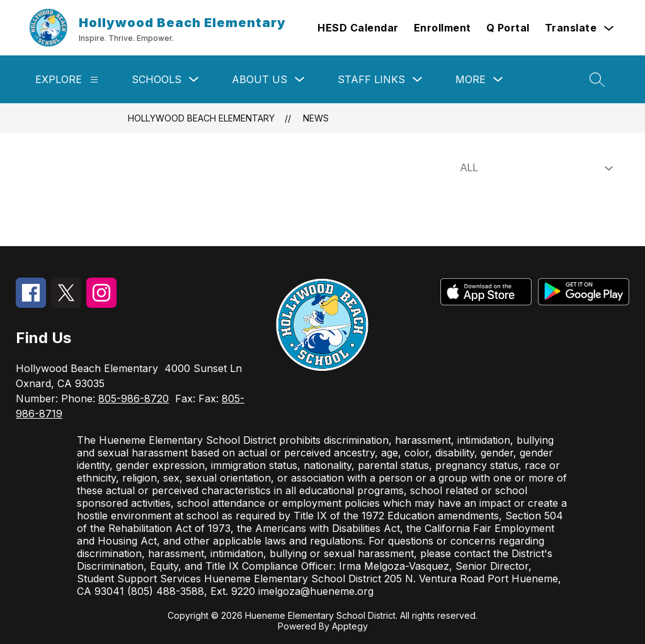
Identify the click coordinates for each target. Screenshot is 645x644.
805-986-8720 (134, 398)
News (316, 118)
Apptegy (350, 626)
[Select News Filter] (534, 168)
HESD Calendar (358, 28)
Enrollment (442, 28)
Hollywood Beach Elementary (201, 118)
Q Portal (508, 28)
